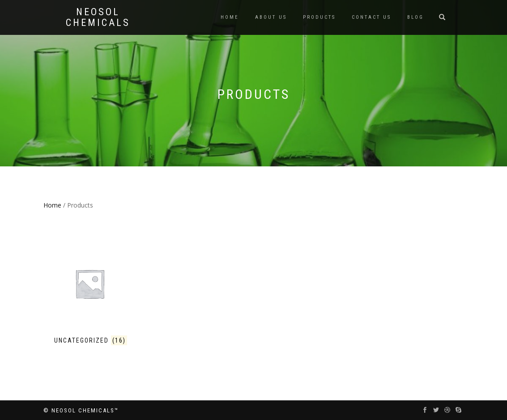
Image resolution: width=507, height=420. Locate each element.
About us (271, 17)
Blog (415, 17)
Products (319, 17)
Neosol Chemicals (98, 17)
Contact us (371, 17)
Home (230, 17)
